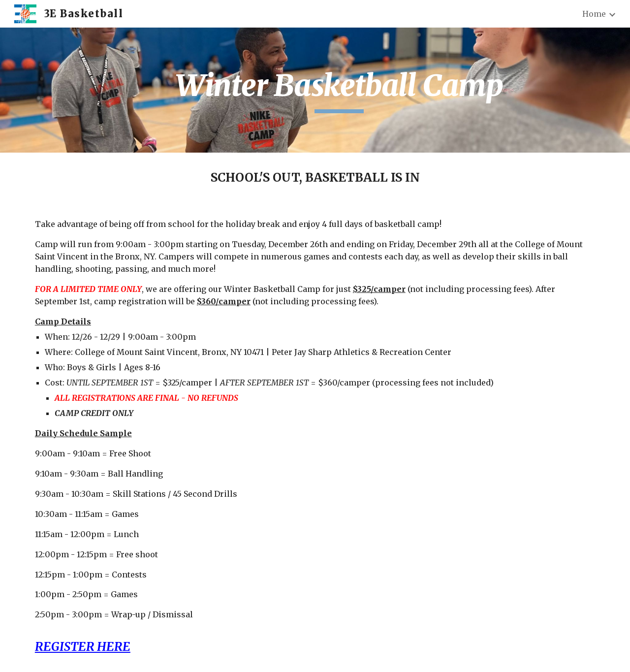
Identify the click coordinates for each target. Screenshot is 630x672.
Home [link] (594, 14)
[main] (339, 90)
